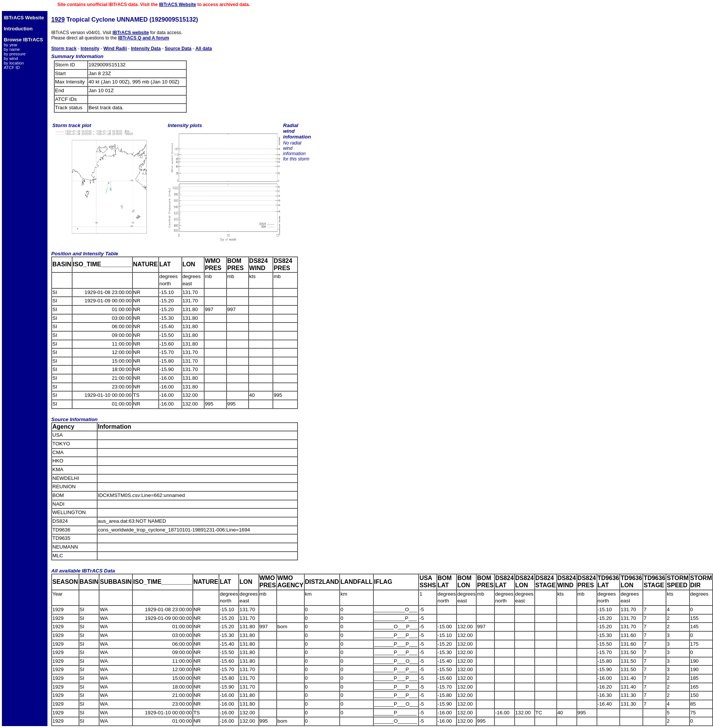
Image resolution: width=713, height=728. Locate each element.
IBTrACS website (131, 33)
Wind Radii (115, 49)
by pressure (15, 54)
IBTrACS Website (178, 5)
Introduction (18, 29)
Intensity (90, 49)
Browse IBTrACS (23, 40)
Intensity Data (146, 49)
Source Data (178, 49)
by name (12, 49)
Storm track (64, 49)
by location (14, 63)
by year (11, 45)
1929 (58, 20)
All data (204, 49)
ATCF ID (12, 68)
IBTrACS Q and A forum (143, 38)
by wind (11, 58)
